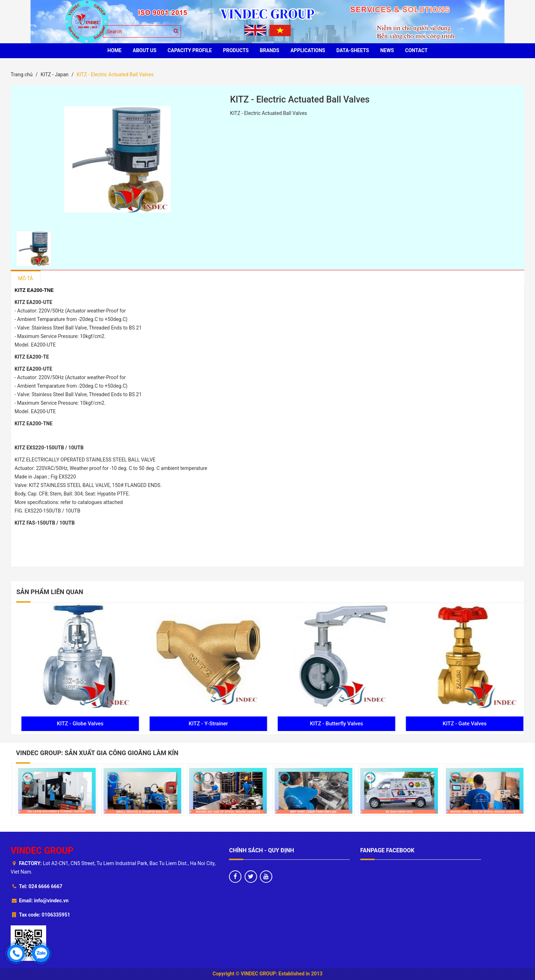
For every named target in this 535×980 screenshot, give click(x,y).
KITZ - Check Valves (75, 724)
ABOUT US (145, 50)
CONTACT (416, 50)
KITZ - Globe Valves (203, 724)
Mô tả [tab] (26, 278)
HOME (115, 50)
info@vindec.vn (51, 901)
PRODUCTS (236, 50)
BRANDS (270, 50)
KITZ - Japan (54, 74)
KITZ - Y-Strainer (331, 724)
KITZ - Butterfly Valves (460, 724)
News (387, 50)
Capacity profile (190, 50)
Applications (308, 50)
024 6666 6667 (45, 886)
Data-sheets (353, 50)
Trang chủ (22, 74)
